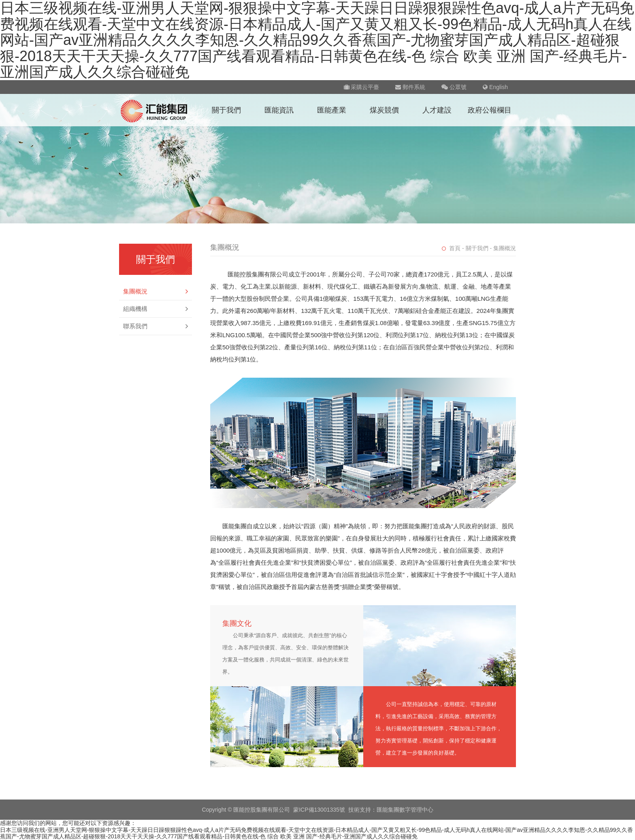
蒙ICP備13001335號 (319, 810)
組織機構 (156, 309)
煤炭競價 (384, 110)
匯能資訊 (279, 110)
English (495, 87)
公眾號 (454, 87)
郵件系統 (410, 87)
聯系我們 (156, 326)
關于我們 (226, 110)
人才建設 (437, 110)
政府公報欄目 (490, 110)
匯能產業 (332, 110)
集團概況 (156, 291)
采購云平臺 (362, 87)
